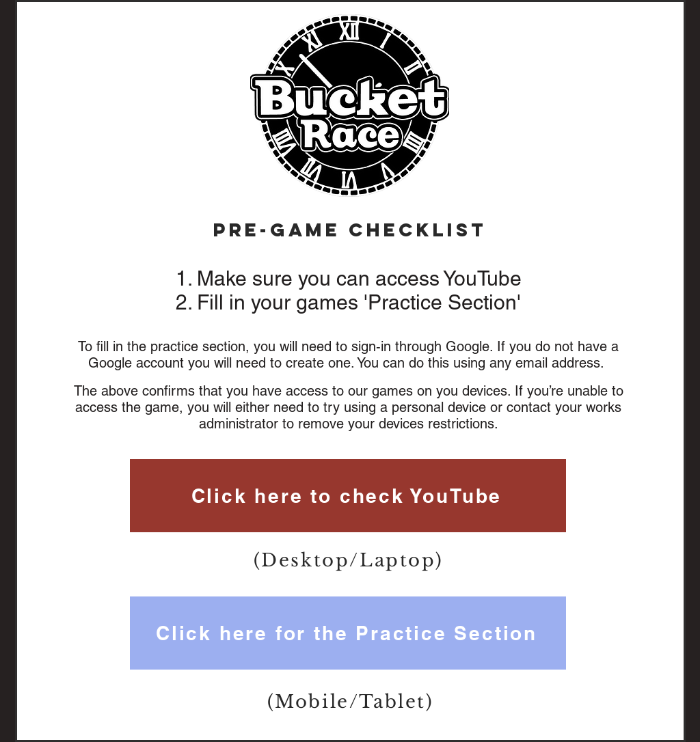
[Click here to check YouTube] (348, 496)
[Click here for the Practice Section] (348, 633)
